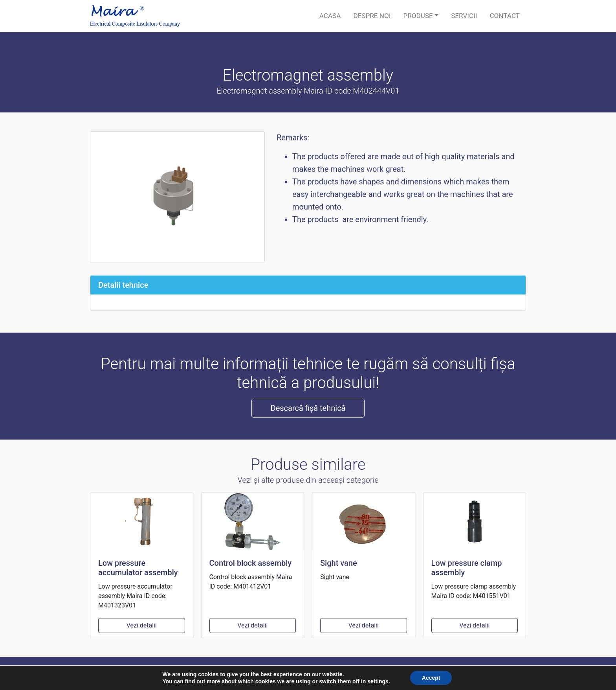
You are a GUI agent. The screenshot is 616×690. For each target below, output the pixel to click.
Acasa (330, 16)
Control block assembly (251, 563)
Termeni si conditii (500, 673)
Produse (418, 16)
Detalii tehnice (123, 285)
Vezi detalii (142, 625)
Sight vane (339, 563)
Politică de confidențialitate (431, 673)
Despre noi (372, 16)
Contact (505, 16)
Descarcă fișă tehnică (308, 408)
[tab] (308, 285)
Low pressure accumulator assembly (138, 568)
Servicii (464, 16)
